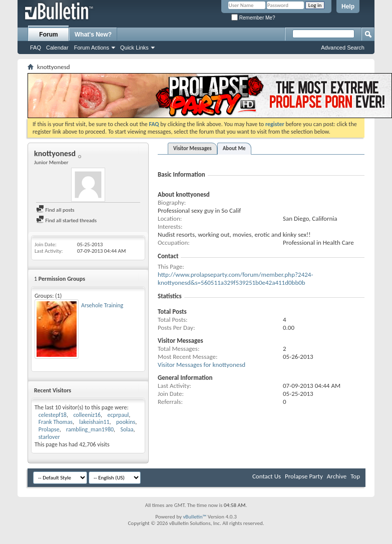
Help (348, 7)
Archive (337, 476)
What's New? (93, 35)
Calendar (57, 48)
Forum (48, 35)
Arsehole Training (102, 305)
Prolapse (49, 429)
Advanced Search (343, 48)
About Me (234, 148)
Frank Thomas (56, 422)
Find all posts (55, 210)
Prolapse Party (304, 476)
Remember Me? (253, 18)
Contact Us (267, 476)
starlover (49, 437)
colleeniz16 (87, 415)
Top (355, 476)
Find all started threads (66, 220)
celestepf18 (53, 415)
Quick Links (134, 48)
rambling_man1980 (90, 429)
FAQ (36, 48)
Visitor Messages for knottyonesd (202, 365)
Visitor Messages (192, 148)
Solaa (127, 429)
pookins (126, 422)
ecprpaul (118, 415)
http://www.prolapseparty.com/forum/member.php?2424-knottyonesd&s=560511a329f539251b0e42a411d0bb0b (235, 279)
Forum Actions (92, 48)
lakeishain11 (94, 422)
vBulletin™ (194, 517)
